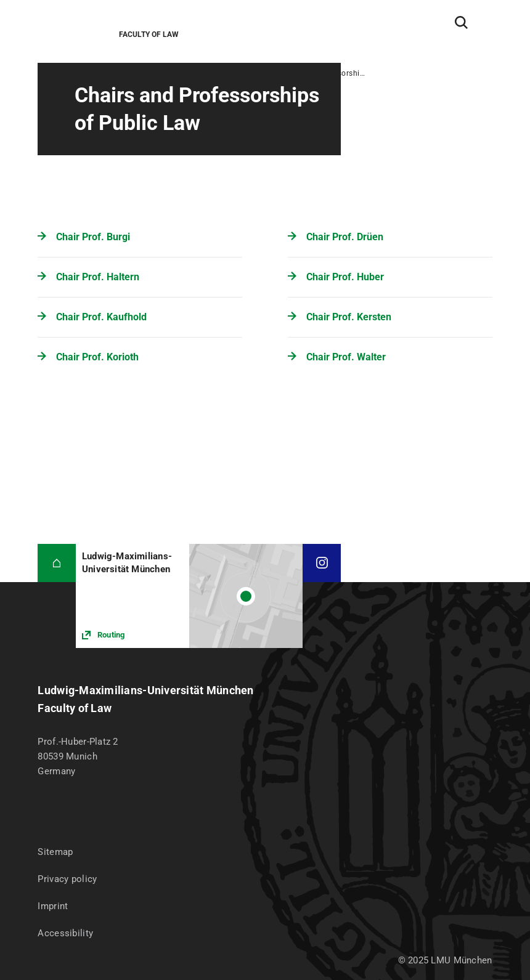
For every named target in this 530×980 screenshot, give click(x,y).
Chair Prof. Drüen (345, 237)
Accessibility (65, 933)
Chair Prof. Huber (345, 277)
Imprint (53, 906)
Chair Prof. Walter (346, 357)
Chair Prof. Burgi (93, 237)
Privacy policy (67, 879)
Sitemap (55, 852)
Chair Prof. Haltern (98, 277)
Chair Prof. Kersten (349, 317)
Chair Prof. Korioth (97, 357)
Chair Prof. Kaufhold (101, 317)
